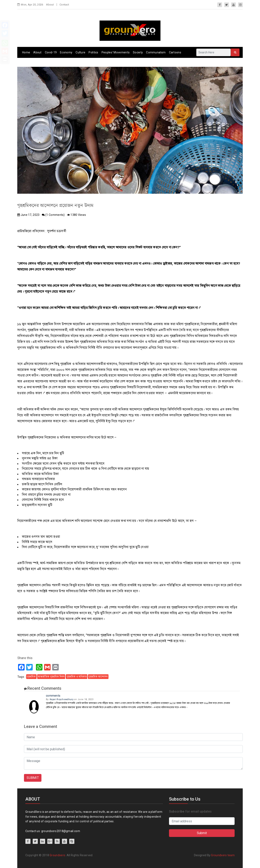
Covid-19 (51, 52)
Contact (64, 5)
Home (26, 52)
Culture (80, 52)
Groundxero (57, 855)
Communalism (156, 52)
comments (53, 696)
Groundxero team (223, 855)
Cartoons (175, 52)
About (50, 5)
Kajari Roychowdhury (62, 699)
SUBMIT (33, 778)
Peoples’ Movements (116, 52)
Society (138, 52)
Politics (93, 52)
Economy (66, 52)
